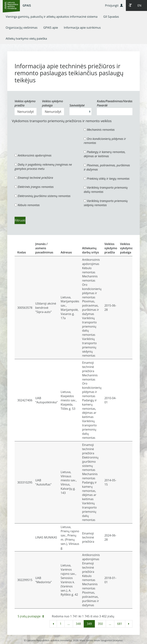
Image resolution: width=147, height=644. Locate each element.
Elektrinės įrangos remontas (34, 187)
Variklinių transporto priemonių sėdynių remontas (106, 203)
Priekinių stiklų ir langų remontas (107, 179)
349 (89, 624)
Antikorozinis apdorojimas (33, 155)
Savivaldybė (77, 105)
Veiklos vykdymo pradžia (25, 103)
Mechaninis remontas (99, 130)
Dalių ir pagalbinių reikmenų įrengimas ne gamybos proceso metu (43, 167)
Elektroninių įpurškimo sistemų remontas (43, 196)
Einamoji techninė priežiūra (34, 178)
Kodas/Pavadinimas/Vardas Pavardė (115, 103)
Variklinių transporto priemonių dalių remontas (106, 190)
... (69, 624)
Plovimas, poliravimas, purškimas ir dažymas (107, 167)
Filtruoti (20, 220)
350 (100, 624)
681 (120, 624)
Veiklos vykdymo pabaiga (52, 103)
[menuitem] (52, 17)
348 (78, 624)
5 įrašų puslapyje (31, 616)
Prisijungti (114, 5)
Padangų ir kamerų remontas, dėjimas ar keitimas (105, 154)
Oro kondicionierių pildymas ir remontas (105, 141)
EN (139, 5)
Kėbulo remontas (27, 205)
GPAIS (27, 5)
